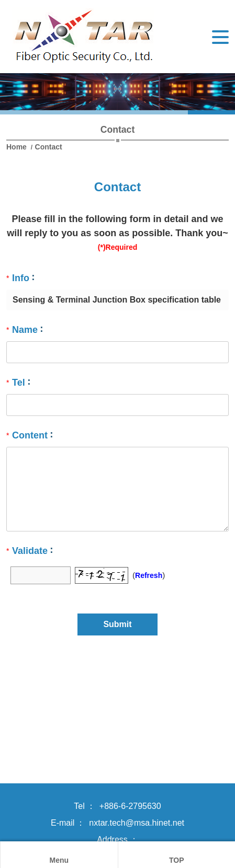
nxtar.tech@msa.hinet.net (137, 823)
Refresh (149, 575)
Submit (117, 624)
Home (18, 147)
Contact (49, 147)
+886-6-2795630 (130, 806)
